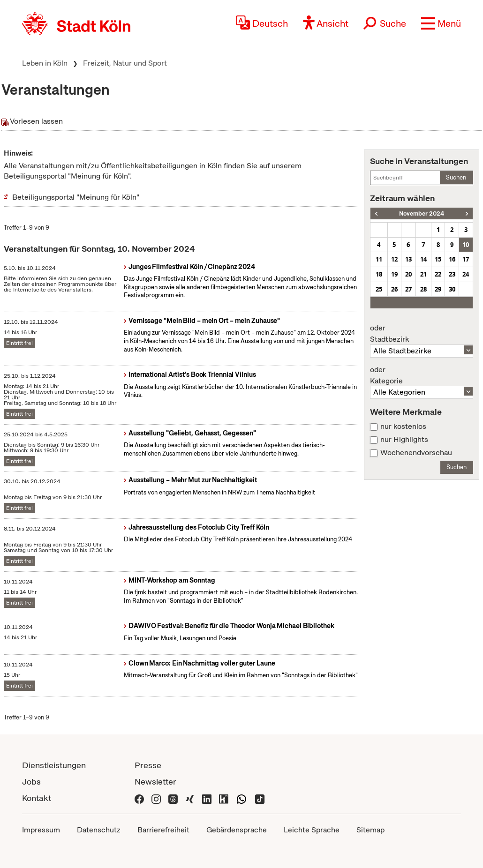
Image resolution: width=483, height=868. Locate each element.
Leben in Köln (45, 63)
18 (379, 274)
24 (466, 274)
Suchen (456, 177)
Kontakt (37, 798)
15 (438, 259)
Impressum (41, 830)
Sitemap (370, 830)
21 (423, 274)
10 (466, 245)
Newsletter (155, 782)
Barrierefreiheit (163, 830)
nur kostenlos (403, 427)
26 (394, 289)
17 (466, 259)
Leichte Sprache (312, 830)
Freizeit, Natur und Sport (125, 63)
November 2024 (422, 213)
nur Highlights (404, 440)
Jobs (31, 782)
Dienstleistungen (54, 765)
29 (438, 289)
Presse (148, 765)
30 (452, 289)
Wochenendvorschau (416, 453)
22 (438, 274)
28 (423, 289)
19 (394, 274)
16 (452, 259)
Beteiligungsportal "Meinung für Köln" (76, 197)
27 (408, 289)
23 (452, 274)
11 (379, 259)
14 (423, 259)
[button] (441, 23)
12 (394, 259)
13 (408, 259)
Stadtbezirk (422, 334)
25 (379, 289)
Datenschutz (99, 830)
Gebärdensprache (237, 830)
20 (408, 274)
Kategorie (422, 375)
